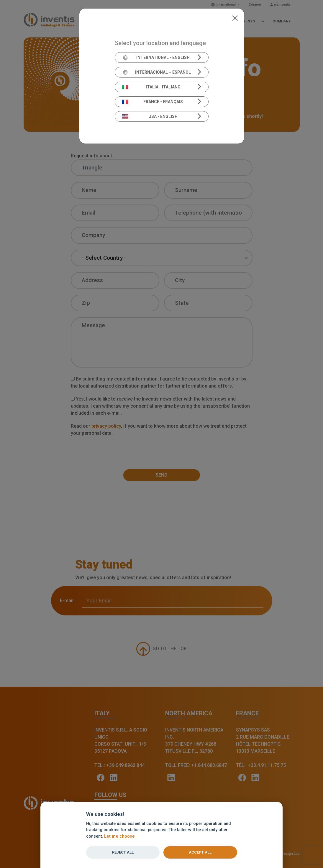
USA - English (150, 116)
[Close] (235, 18)
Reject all (123, 852)
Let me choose (119, 836)
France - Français (153, 102)
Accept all (200, 852)
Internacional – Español (156, 72)
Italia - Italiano (151, 87)
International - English (156, 57)
